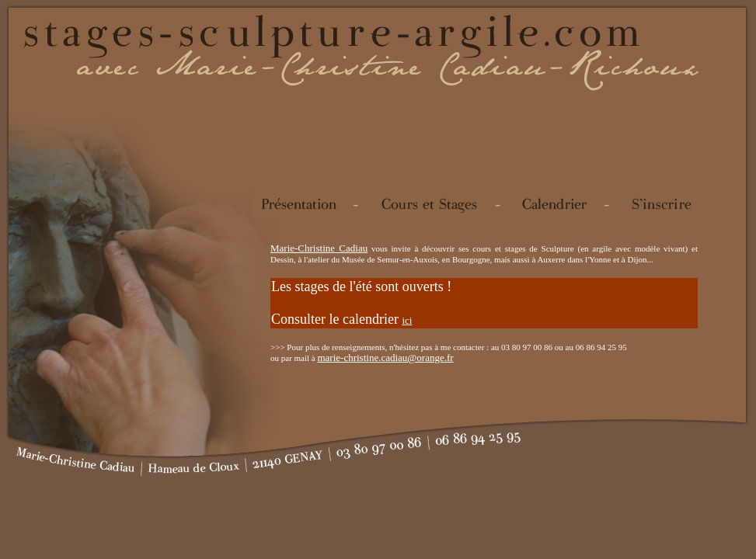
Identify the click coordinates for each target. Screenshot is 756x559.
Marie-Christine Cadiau (319, 248)
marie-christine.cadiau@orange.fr (385, 358)
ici (407, 320)
